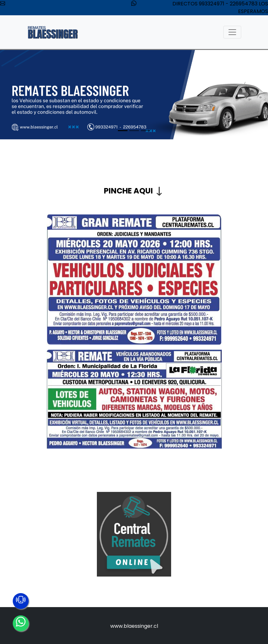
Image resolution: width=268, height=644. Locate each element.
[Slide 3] (146, 131)
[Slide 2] (134, 131)
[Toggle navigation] (232, 32)
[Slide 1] (123, 131)
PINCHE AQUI (128, 191)
